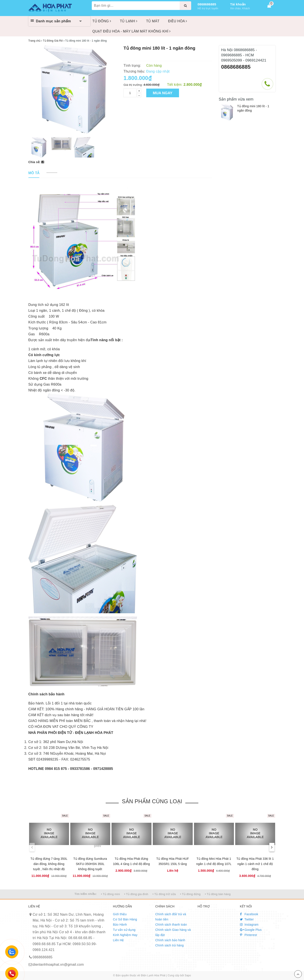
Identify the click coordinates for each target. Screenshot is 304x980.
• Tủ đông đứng (190, 894)
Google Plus (251, 930)
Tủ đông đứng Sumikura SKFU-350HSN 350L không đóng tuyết (90, 864)
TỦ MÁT (153, 21)
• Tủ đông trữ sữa (164, 894)
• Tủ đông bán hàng (218, 894)
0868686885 (207, 4)
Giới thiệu (120, 914)
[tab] (34, 173)
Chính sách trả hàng (170, 945)
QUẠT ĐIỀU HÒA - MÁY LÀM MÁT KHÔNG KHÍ (132, 31)
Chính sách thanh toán (171, 925)
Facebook (249, 914)
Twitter (247, 919)
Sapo (188, 975)
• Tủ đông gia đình (136, 894)
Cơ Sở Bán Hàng (125, 919)
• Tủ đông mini (110, 894)
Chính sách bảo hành (170, 940)
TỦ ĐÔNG (102, 21)
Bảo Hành (120, 925)
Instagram (249, 925)
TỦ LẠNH (129, 21)
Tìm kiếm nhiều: (85, 894)
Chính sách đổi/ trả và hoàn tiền (171, 917)
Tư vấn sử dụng (124, 930)
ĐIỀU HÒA (178, 21)
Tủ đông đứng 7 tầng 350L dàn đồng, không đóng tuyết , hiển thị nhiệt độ (49, 864)
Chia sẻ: (35, 162)
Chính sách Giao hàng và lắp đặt (173, 932)
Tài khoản (238, 4)
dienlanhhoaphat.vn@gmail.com (58, 965)
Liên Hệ (118, 940)
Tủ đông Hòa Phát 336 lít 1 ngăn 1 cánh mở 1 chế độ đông (255, 864)
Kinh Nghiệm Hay (125, 935)
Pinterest (249, 935)
